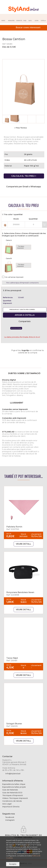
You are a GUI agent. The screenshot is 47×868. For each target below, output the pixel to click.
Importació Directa (11, 807)
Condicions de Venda (12, 801)
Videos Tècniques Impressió (15, 798)
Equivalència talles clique (14, 784)
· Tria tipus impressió (21, 247)
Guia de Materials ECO (12, 793)
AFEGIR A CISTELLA (25, 315)
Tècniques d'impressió (13, 795)
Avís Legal (7, 804)
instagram (10, 820)
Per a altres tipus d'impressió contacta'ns (22, 283)
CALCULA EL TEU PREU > (24, 176)
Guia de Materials (10, 790)
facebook (10, 817)
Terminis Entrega (16, 328)
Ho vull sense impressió (14, 277)
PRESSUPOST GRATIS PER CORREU (22, 310)
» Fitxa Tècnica (20, 128)
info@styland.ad (13, 774)
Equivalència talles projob (14, 787)
